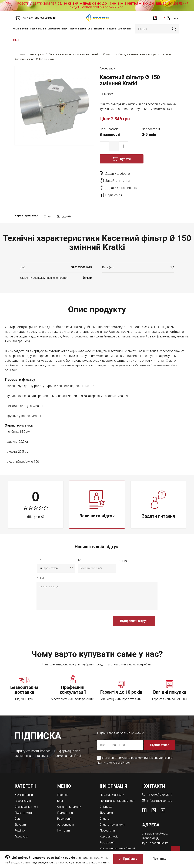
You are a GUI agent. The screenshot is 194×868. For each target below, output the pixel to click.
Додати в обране (118, 174)
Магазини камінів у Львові (114, 837)
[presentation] (63, 609)
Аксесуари (124, 29)
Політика (159, 860)
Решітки (112, 29)
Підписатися (160, 731)
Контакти (64, 815)
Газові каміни (38, 29)
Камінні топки (21, 29)
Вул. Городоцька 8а (156, 829)
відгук (41, 564)
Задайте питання (157, 174)
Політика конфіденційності (115, 749)
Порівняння (66, 798)
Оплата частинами (113, 813)
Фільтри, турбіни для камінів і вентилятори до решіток (137, 54)
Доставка (107, 801)
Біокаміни (100, 29)
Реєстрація (65, 804)
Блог (61, 787)
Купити (125, 159)
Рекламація (108, 830)
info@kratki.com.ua (160, 787)
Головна (20, 54)
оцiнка (123, 547)
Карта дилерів (110, 824)
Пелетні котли (78, 29)
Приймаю (130, 860)
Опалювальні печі (58, 29)
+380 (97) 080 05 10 (161, 781)
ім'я (80, 546)
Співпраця (107, 795)
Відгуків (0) (63, 203)
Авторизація (66, 810)
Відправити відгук (134, 607)
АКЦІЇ (16, 40)
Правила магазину (113, 781)
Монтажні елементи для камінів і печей (74, 54)
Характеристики (26, 203)
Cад (90, 29)
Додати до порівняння (121, 181)
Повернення (109, 819)
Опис (47, 203)
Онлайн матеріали (70, 792)
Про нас (63, 781)
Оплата (105, 807)
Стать (41, 546)
